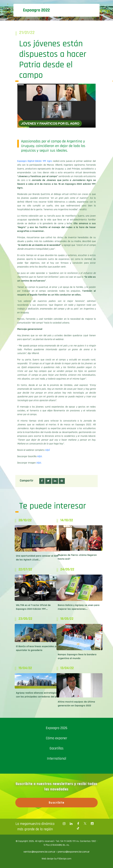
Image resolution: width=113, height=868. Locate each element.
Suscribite (57, 803)
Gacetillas (56, 748)
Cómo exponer (56, 738)
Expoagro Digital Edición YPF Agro (35, 161)
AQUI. (39, 463)
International (56, 759)
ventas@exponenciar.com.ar (40, 852)
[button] (42, 481)
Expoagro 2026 (57, 728)
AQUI (40, 456)
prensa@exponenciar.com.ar (74, 852)
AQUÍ (47, 450)
